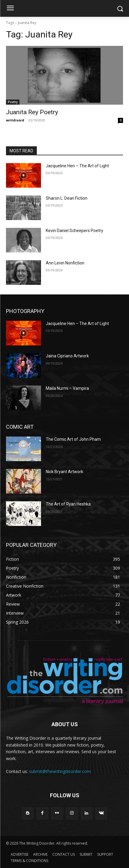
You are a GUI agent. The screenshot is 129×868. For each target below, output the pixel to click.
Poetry (13, 102)
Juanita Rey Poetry (32, 112)
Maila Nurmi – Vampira (67, 388)
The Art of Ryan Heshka (68, 504)
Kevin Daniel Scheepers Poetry (75, 231)
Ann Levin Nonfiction (65, 263)
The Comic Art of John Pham (73, 439)
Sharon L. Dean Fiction (67, 198)
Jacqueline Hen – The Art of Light (77, 166)
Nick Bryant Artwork (64, 472)
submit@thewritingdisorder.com (60, 771)
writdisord (15, 120)
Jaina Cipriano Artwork (67, 356)
